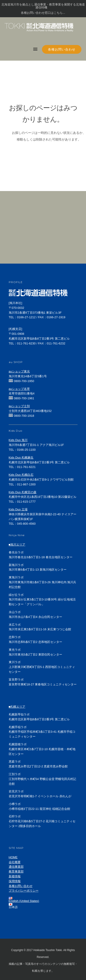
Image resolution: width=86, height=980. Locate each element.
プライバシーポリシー (24, 891)
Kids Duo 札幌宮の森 (23, 492)
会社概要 (15, 862)
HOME (13, 857)
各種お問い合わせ (62, 49)
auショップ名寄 (19, 389)
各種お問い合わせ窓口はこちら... (43, 13)
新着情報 (15, 876)
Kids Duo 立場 (18, 509)
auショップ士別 (19, 406)
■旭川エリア (17, 545)
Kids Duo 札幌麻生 (21, 458)
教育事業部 (16, 872)
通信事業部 (16, 867)
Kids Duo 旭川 (18, 440)
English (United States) (24, 901)
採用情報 (15, 881)
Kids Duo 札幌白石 (21, 475)
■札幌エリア (17, 707)
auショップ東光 (19, 371)
